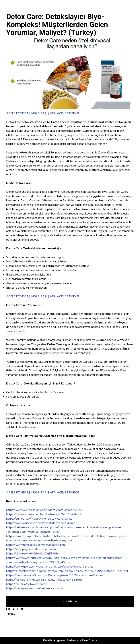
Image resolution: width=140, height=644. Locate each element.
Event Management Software (61, 640)
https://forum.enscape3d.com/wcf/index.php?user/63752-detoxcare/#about (55, 575)
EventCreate (90, 640)
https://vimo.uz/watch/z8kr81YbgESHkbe (33, 554)
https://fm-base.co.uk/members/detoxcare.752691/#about (44, 514)
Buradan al (70, 601)
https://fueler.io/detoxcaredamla (27, 584)
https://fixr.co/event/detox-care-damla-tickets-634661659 (44, 580)
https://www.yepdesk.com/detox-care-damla (35, 588)
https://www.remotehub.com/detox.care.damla (36, 545)
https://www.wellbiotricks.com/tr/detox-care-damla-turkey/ (44, 510)
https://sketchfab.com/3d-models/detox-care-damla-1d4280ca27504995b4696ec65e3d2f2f (67, 571)
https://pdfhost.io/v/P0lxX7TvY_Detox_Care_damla (39, 519)
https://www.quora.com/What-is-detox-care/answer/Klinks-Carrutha (50, 567)
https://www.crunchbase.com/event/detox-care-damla (41, 523)
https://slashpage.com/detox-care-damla (32, 549)
